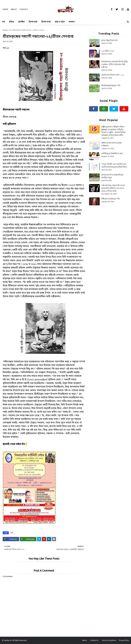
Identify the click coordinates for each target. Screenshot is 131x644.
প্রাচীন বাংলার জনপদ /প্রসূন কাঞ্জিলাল (111, 144)
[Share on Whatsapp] (28, 539)
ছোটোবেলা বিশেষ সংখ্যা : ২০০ (113, 75)
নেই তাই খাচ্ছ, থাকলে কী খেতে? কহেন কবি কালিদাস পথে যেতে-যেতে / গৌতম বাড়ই (113, 188)
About (14, 9)
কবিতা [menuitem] (11, 22)
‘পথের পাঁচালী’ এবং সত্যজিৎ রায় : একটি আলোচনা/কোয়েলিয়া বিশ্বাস (114, 166)
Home (5, 9)
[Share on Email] (54, 539)
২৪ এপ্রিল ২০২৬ (108, 51)
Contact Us (94, 640)
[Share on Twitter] (39, 539)
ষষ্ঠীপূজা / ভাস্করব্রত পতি (111, 199)
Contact (24, 9)
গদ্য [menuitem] (3, 22)
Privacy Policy (124, 640)
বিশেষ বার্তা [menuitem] (33, 22)
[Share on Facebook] (11, 539)
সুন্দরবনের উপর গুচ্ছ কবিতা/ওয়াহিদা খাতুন (112, 176)
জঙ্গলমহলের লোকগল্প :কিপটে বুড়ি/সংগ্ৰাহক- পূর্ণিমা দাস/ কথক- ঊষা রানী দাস (114, 64)
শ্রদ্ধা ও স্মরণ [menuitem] (60, 22)
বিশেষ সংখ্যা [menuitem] (46, 22)
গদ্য (10, 30)
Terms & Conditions (109, 640)
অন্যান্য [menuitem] (72, 22)
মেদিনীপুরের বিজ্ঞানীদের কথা (112, 153)
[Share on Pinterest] (44, 539)
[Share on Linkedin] (49, 539)
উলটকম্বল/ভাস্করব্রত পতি (111, 86)
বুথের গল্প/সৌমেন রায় (109, 40)
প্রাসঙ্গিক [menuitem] (21, 22)
